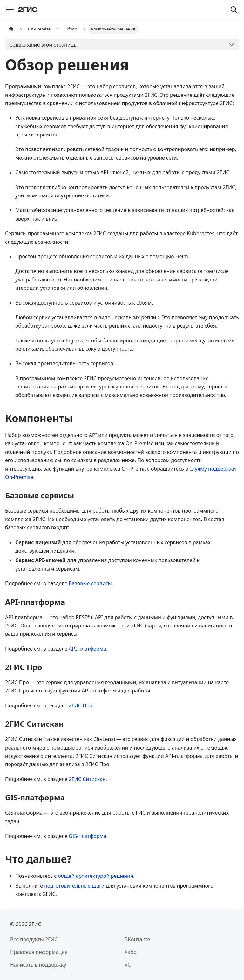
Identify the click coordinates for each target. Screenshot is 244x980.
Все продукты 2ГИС (34, 939)
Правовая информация (39, 952)
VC (128, 965)
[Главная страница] (11, 29)
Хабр (130, 952)
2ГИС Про (81, 705)
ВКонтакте (137, 939)
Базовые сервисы (90, 583)
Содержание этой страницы (43, 45)
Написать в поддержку (38, 965)
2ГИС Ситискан (87, 779)
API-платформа (87, 649)
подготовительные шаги (74, 886)
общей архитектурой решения (95, 876)
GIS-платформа (87, 836)
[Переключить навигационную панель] (10, 10)
